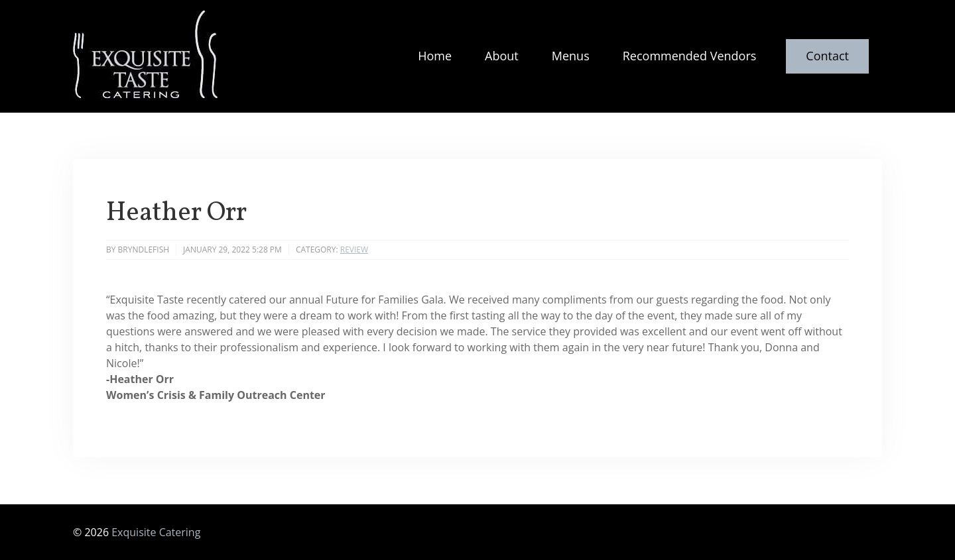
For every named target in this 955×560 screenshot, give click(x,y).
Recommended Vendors (690, 56)
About (502, 56)
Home (435, 56)
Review (354, 250)
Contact (827, 56)
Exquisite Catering (156, 532)
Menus (571, 56)
